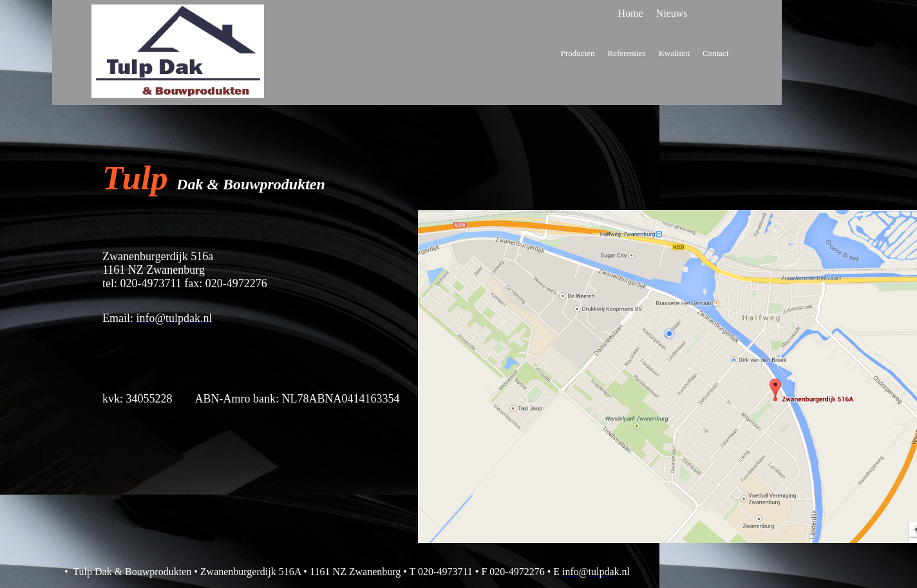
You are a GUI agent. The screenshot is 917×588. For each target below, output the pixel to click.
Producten (578, 53)
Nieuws (672, 13)
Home (631, 13)
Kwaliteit (674, 53)
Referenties (626, 53)
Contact (715, 53)
